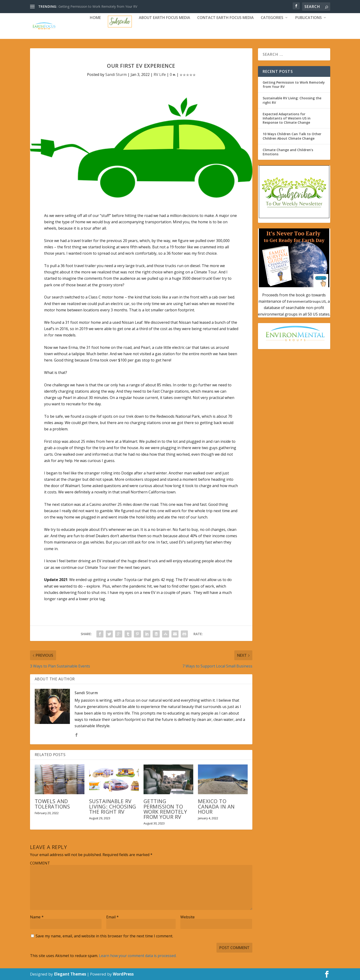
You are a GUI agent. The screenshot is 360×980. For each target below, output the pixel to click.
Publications (309, 18)
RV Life (160, 75)
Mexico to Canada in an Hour (216, 806)
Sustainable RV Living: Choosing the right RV (113, 806)
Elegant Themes (70, 974)
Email (112, 917)
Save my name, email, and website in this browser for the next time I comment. (104, 936)
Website (188, 917)
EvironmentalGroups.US (306, 301)
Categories (272, 18)
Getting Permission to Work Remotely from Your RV (98, 6)
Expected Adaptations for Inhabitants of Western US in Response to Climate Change (287, 118)
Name (37, 917)
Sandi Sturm (116, 75)
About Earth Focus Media (165, 18)
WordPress (123, 974)
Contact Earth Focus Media (225, 18)
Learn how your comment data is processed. (138, 956)
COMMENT (40, 863)
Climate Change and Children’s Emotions (288, 152)
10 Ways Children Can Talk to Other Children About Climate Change (292, 136)
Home (95, 18)
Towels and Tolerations (52, 804)
